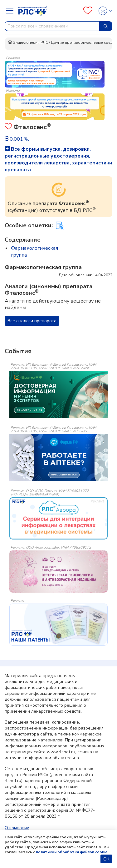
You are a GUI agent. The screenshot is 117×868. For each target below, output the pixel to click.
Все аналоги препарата (32, 321)
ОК (106, 859)
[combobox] (52, 26)
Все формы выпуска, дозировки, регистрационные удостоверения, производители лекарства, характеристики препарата (58, 159)
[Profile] (103, 11)
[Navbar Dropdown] (12, 11)
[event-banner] (58, 518)
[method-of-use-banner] (55, 74)
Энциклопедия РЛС (28, 43)
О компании (17, 828)
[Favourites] (88, 11)
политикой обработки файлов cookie (72, 852)
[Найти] (106, 26)
